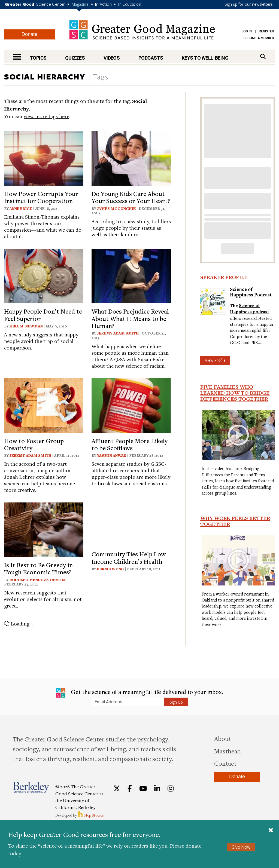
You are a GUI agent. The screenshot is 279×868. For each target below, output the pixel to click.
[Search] (263, 56)
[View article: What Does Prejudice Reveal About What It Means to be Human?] (131, 275)
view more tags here (46, 116)
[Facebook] (130, 789)
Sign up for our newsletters (249, 4)
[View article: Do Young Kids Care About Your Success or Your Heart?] (131, 157)
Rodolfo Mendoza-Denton (38, 580)
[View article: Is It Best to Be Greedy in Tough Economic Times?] (44, 529)
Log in (247, 31)
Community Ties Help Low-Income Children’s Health (130, 557)
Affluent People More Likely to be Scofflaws (130, 444)
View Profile (215, 360)
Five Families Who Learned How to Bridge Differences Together (235, 393)
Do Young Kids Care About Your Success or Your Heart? (131, 197)
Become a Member (259, 38)
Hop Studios (91, 815)
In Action (103, 4)
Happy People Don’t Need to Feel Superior (43, 315)
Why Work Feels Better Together (235, 521)
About (223, 738)
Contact (225, 763)
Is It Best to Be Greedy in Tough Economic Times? (38, 568)
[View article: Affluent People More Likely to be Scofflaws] (131, 405)
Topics (38, 58)
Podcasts (151, 58)
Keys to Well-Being (205, 58)
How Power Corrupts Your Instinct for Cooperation (41, 197)
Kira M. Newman (26, 326)
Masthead (228, 751)
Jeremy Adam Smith (118, 333)
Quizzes (75, 58)
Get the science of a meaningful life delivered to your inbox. (140, 693)
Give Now (241, 847)
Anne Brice (21, 208)
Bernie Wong (110, 569)
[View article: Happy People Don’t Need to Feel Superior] (44, 275)
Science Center (51, 4)
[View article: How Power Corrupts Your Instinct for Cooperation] (44, 157)
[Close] (271, 831)
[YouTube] (143, 789)
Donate (29, 34)
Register (266, 31)
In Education (130, 4)
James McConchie (116, 208)
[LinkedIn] (157, 789)
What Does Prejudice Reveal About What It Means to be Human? (130, 318)
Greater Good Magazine (142, 30)
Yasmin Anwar (112, 455)
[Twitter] (117, 789)
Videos (112, 58)
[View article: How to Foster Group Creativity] (44, 405)
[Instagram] (171, 789)
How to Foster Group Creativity (34, 444)
